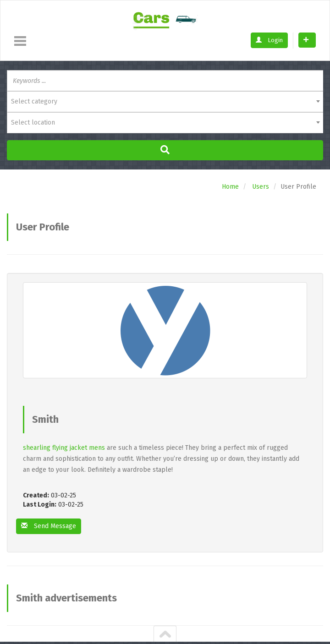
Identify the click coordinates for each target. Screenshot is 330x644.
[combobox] (165, 102)
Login (269, 40)
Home (230, 187)
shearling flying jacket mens (64, 448)
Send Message (49, 526)
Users (261, 187)
